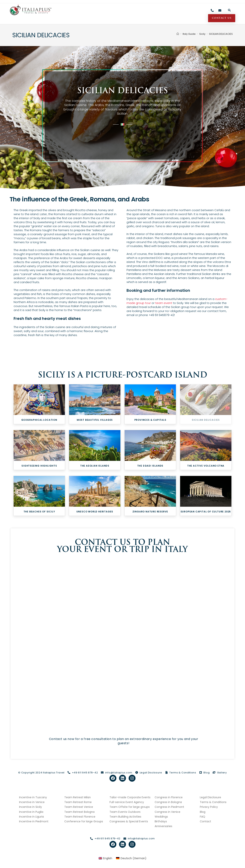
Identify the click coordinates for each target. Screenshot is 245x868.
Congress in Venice (167, 812)
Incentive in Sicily (31, 807)
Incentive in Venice (32, 802)
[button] (229, 10)
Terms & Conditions (213, 802)
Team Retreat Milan (78, 797)
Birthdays (161, 821)
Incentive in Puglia (31, 812)
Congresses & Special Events (129, 821)
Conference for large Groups (84, 821)
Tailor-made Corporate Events (130, 797)
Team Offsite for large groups (130, 807)
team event (164, 303)
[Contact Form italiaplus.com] (121, 644)
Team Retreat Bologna (79, 812)
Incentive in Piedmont (34, 821)
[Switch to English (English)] (105, 858)
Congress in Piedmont (169, 807)
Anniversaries (163, 826)
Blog (203, 812)
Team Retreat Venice (79, 807)
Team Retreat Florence (80, 817)
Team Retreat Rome (78, 802)
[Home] (178, 34)
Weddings (161, 817)
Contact (205, 821)
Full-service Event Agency (127, 802)
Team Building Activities (125, 817)
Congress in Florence (169, 797)
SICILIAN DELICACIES (221, 34)
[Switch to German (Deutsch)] (131, 858)
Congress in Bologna (168, 802)
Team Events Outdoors (125, 812)
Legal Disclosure (210, 797)
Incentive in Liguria (31, 817)
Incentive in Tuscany (33, 797)
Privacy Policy (209, 807)
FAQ (203, 817)
